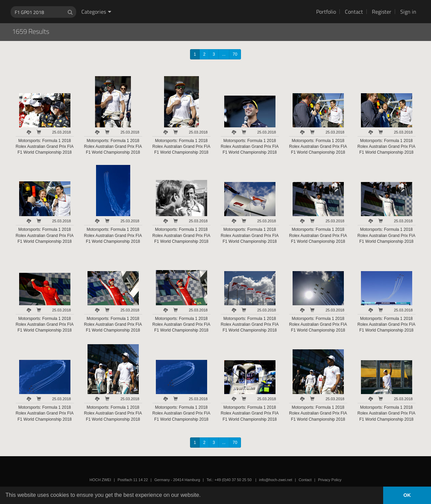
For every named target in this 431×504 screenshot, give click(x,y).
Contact (354, 12)
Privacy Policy (329, 480)
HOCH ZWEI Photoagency (205, 0)
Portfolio (326, 12)
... (224, 54)
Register (382, 12)
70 (235, 54)
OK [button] (407, 495)
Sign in (408, 12)
